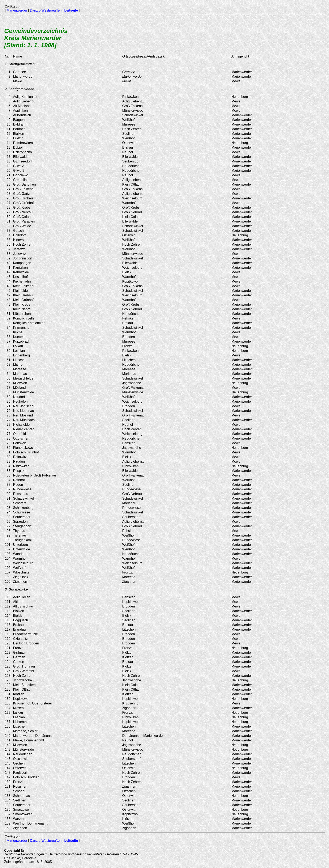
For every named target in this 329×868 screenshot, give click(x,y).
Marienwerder (17, 10)
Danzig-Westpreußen (46, 10)
